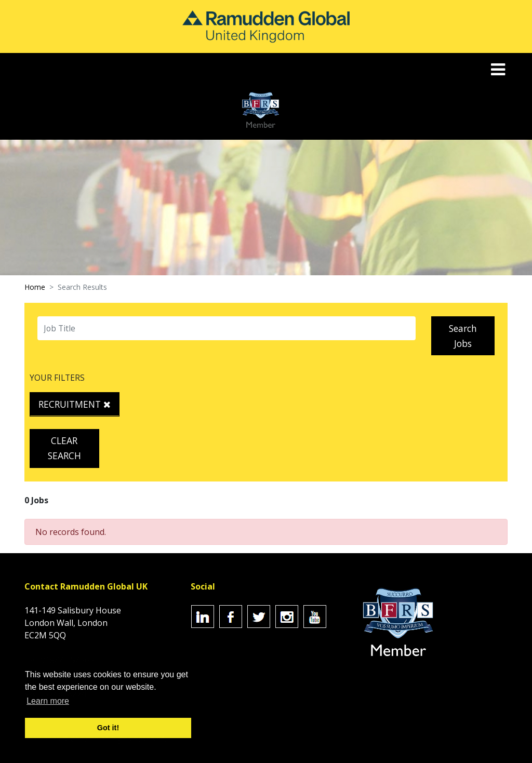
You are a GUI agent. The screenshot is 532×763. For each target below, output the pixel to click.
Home (35, 287)
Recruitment (75, 404)
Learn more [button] (48, 701)
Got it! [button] (108, 728)
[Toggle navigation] (499, 69)
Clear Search (64, 448)
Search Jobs (463, 336)
